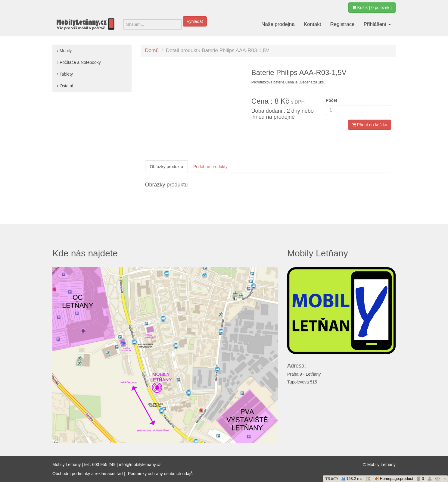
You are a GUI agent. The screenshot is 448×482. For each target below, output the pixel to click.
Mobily (64, 51)
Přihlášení (377, 24)
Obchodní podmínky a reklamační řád (87, 474)
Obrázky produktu (167, 167)
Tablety (65, 74)
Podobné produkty (210, 167)
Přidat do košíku (370, 125)
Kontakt (313, 24)
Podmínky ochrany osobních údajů (160, 474)
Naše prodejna (278, 24)
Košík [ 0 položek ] (372, 8)
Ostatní (65, 86)
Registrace (342, 24)
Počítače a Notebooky (79, 62)
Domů (152, 50)
